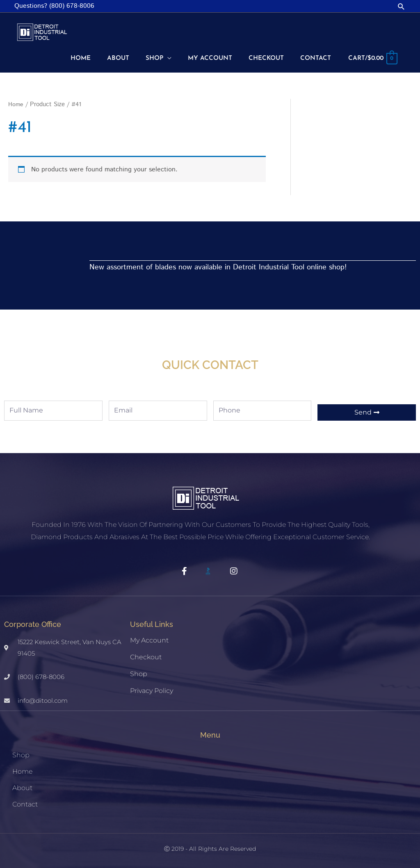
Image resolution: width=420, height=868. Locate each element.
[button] (401, 6)
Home (16, 103)
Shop (139, 672)
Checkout (146, 655)
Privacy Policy (152, 689)
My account (149, 638)
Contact (25, 802)
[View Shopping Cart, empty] (371, 58)
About (22, 786)
